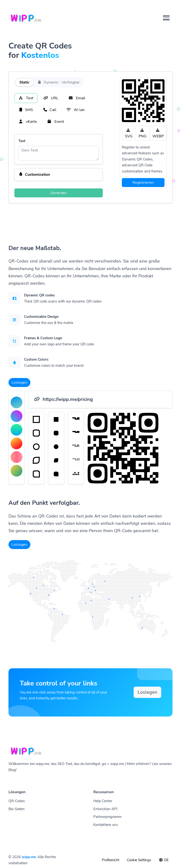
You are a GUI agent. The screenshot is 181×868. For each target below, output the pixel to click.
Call (50, 110)
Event (56, 122)
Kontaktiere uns (106, 825)
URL (51, 98)
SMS (26, 110)
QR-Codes (17, 801)
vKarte (28, 122)
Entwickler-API (105, 809)
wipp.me (29, 857)
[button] (59, 175)
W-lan (75, 110)
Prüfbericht (111, 860)
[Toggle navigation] (166, 18)
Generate (58, 193)
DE (164, 860)
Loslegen (19, 382)
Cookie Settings (139, 860)
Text (26, 98)
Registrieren (143, 183)
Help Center (103, 801)
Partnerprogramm (107, 817)
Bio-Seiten (17, 809)
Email (77, 98)
